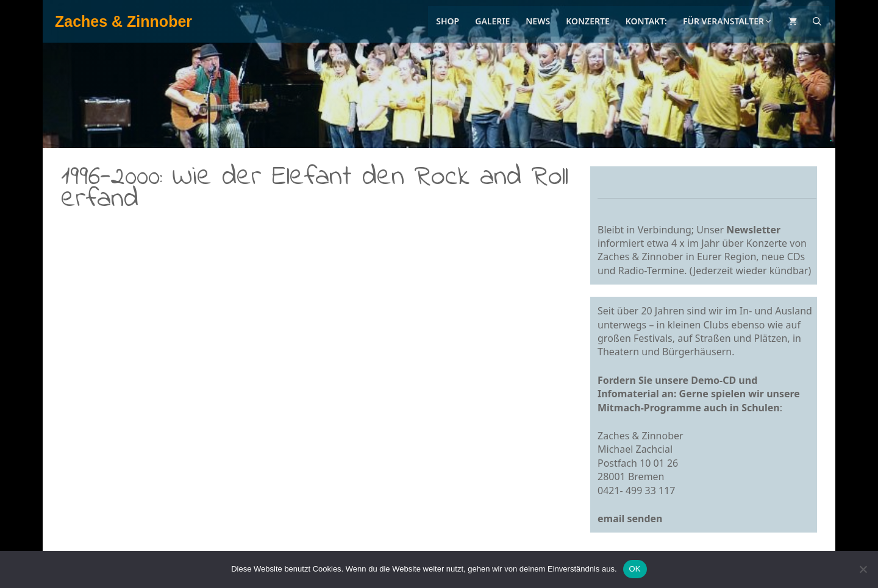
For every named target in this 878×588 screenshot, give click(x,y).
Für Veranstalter (728, 21)
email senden (630, 519)
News (538, 21)
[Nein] (863, 569)
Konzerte (588, 21)
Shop (448, 21)
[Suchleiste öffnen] (817, 21)
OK (635, 569)
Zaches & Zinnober (123, 21)
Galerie (492, 21)
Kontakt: (646, 21)
